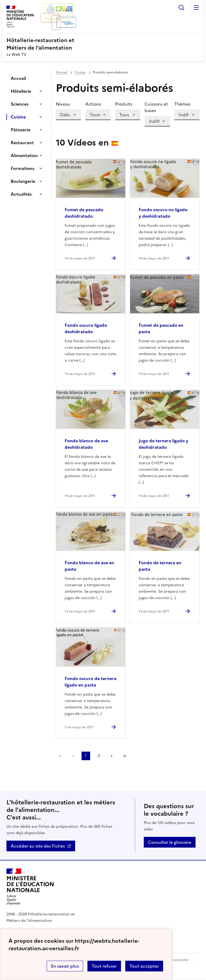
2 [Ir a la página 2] (99, 756)
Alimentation (24, 155)
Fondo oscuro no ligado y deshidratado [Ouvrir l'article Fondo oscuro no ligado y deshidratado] (163, 213)
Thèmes (182, 104)
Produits (124, 104)
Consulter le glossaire (170, 842)
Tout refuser (104, 966)
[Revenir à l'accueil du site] (30, 887)
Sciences (20, 104)
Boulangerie (23, 181)
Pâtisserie (21, 130)
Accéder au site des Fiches (38, 846)
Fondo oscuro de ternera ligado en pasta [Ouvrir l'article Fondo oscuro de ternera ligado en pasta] (91, 682)
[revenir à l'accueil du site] (103, 44)
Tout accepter (144, 966)
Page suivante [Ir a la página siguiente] (112, 756)
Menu (196, 8)
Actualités (21, 194)
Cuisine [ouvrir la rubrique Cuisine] (80, 72)
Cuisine (18, 117)
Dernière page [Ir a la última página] (124, 756)
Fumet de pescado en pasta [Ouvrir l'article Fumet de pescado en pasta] (161, 328)
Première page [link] (60, 756)
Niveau (63, 104)
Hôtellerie (21, 91)
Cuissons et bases (156, 107)
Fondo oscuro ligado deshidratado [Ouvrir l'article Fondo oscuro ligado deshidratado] (86, 328)
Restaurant (22, 143)
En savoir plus (65, 966)
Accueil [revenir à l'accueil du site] (62, 72)
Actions (93, 104)
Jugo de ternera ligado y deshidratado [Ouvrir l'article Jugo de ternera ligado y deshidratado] (163, 444)
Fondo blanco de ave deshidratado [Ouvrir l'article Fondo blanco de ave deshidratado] (86, 444)
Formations (23, 168)
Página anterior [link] (73, 756)
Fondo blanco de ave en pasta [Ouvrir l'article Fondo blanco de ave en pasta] (89, 566)
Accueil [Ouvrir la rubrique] (18, 78)
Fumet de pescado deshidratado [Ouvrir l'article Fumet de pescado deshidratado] (84, 213)
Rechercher (181, 8)
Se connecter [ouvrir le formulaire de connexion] (179, 960)
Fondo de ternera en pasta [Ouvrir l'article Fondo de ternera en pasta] (160, 566)
